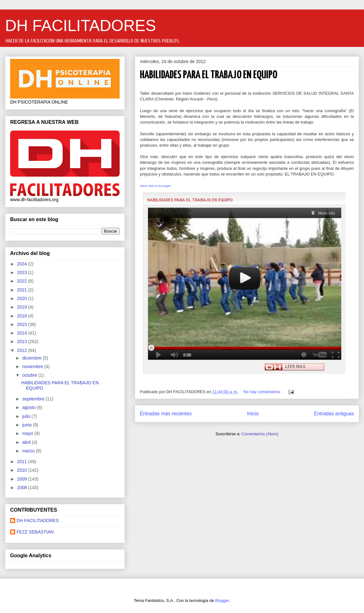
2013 (23, 342)
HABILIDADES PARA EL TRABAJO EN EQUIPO (209, 75)
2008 (23, 488)
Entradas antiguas (334, 414)
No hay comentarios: (263, 392)
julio (27, 416)
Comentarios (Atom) (260, 434)
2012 (23, 350)
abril (27, 442)
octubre (30, 375)
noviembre (33, 367)
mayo (28, 433)
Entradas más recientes (166, 414)
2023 (23, 272)
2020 (23, 298)
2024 (23, 264)
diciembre (32, 358)
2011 (23, 462)
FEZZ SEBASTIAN (35, 532)
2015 (23, 324)
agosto (29, 407)
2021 (23, 290)
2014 (23, 333)
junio (27, 425)
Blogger (222, 600)
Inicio (253, 414)
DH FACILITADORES (81, 26)
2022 (23, 281)
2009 (23, 479)
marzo (29, 451)
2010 (23, 470)
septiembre (34, 399)
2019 (23, 307)
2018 (23, 316)
